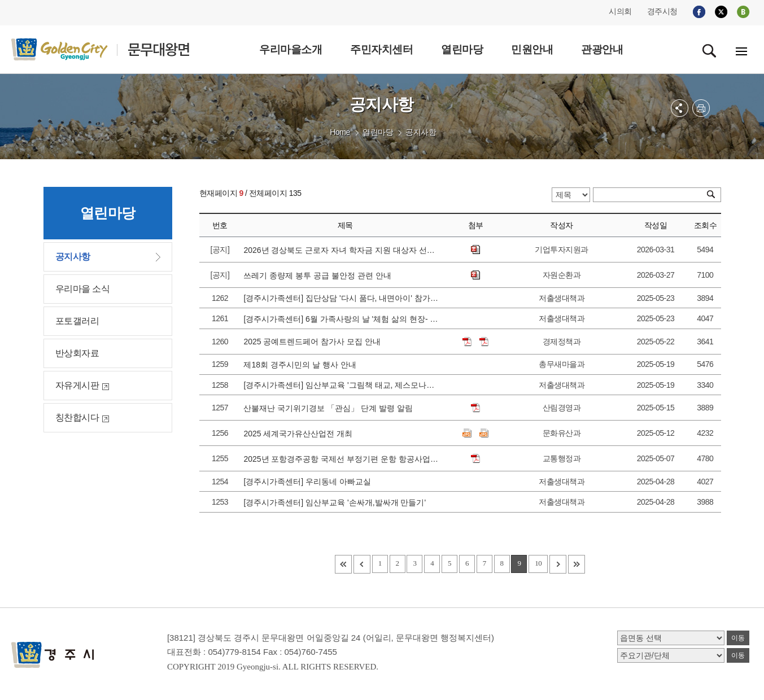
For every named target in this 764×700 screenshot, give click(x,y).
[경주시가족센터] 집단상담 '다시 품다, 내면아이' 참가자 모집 (341, 298)
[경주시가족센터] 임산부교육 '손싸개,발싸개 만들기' (337, 502)
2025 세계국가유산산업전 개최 (300, 434)
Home (340, 132)
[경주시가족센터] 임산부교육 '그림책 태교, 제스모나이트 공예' (341, 385)
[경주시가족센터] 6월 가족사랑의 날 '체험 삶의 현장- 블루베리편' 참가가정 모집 (341, 319)
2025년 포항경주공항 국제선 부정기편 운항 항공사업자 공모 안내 (341, 459)
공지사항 (421, 132)
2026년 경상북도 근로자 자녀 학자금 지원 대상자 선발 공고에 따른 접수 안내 (341, 250)
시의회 (620, 11)
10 (538, 563)
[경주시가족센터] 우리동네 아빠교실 (309, 482)
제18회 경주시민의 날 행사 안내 (302, 365)
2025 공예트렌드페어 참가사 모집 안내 (314, 342)
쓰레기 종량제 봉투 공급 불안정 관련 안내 (319, 275)
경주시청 (662, 11)
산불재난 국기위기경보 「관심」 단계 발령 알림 (330, 408)
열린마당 (378, 132)
